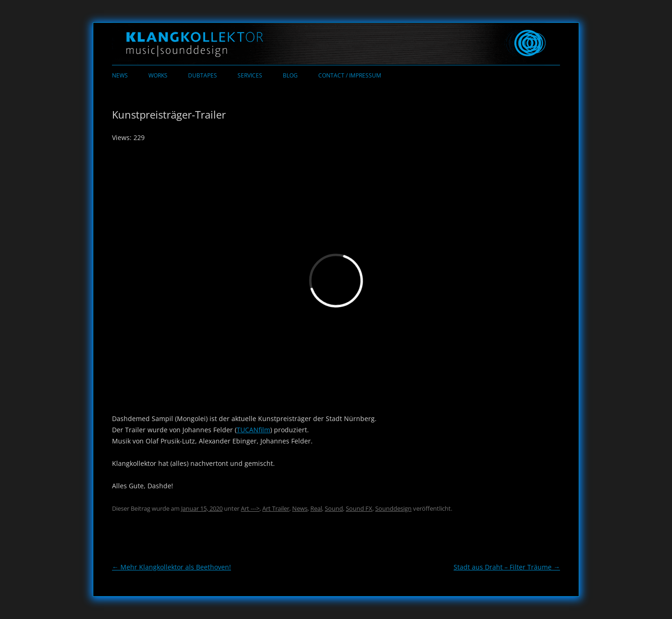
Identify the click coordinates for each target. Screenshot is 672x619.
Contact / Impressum (350, 75)
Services (250, 75)
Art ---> (250, 508)
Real (316, 508)
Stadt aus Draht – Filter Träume (507, 567)
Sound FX (359, 508)
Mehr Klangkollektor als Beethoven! (171, 567)
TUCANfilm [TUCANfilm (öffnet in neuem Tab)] (253, 430)
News (120, 75)
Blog (290, 75)
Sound (334, 508)
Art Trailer (276, 508)
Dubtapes (203, 75)
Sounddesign (393, 508)
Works (158, 75)
